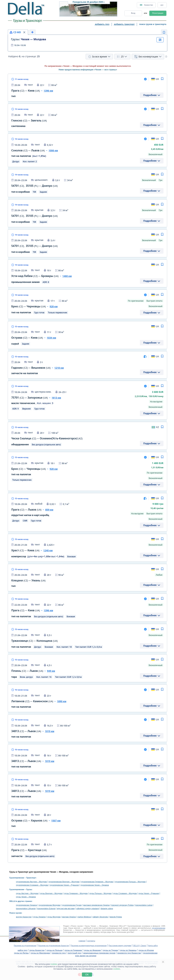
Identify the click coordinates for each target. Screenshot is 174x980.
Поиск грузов (15, 913)
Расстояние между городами (120, 946)
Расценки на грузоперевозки (25, 946)
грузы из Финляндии (40, 953)
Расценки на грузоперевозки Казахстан (54, 946)
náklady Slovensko (100, 917)
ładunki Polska (116, 917)
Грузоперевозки (17, 878)
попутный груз (74, 953)
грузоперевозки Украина (27, 905)
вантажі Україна (69, 917)
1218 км (59, 368)
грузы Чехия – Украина (26, 897)
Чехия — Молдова (29, 39)
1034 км (51, 338)
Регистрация (158, 13)
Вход (133, 13)
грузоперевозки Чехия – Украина (95, 885)
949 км (51, 671)
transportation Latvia (144, 905)
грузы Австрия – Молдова (27, 893)
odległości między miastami (88, 908)
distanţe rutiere (107, 908)
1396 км (48, 91)
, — (35, 186)
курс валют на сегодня (86, 956)
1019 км (50, 731)
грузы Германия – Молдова (76, 893)
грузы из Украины (128, 950)
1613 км (56, 398)
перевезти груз (59, 953)
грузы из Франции (92, 950)
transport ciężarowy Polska (122, 905)
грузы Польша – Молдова (100, 893)
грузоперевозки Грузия (72, 905)
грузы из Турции (110, 950)
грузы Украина (39, 917)
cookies (54, 964)
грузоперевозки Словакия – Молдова (32, 885)
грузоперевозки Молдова (49, 905)
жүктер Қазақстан (24, 917)
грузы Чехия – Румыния (149, 893)
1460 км (67, 276)
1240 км (48, 550)
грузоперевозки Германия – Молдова (97, 882)
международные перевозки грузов (99, 953)
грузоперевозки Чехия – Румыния (64, 885)
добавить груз (102, 24)
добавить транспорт (124, 24)
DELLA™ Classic (140, 946)
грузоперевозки (150, 953)
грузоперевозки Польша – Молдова (130, 882)
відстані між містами (66, 908)
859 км (49, 510)
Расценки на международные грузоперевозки (89, 946)
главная (82, 941)
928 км (54, 306)
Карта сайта (153, 946)
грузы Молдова (54, 917)
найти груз (23, 950)
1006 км (53, 150)
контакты (91, 941)
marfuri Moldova (84, 917)
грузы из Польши (55, 950)
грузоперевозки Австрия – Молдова (31, 882)
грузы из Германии (73, 950)
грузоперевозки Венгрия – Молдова (64, 882)
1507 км (56, 821)
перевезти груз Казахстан (129, 953)
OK (87, 975)
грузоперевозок (159, 928)
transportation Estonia (46, 908)
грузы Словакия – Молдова (125, 893)
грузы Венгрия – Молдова (51, 893)
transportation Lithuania (26, 908)
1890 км (62, 701)
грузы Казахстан (37, 950)
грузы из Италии (146, 950)
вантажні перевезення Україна (96, 905)
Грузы (29, 889)
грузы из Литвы (21, 953)
